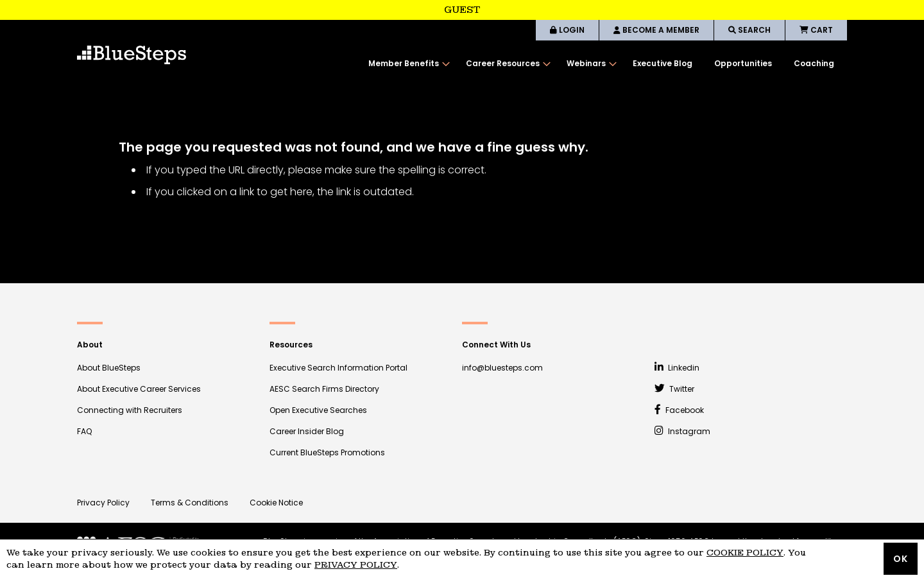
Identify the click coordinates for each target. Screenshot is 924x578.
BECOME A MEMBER (656, 30)
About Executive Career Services (139, 389)
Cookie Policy (745, 553)
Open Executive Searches (318, 410)
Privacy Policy (103, 503)
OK (901, 559)
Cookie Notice (276, 503)
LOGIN (567, 30)
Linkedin (677, 368)
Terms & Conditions (190, 503)
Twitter (674, 389)
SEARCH (749, 30)
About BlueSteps (109, 368)
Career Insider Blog (307, 431)
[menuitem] (406, 64)
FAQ (84, 431)
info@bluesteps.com (502, 368)
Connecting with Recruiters (130, 410)
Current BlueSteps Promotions (327, 452)
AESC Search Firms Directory (324, 389)
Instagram (682, 431)
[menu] (601, 64)
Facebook (679, 410)
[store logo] (132, 55)
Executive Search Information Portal (338, 368)
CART (816, 30)
